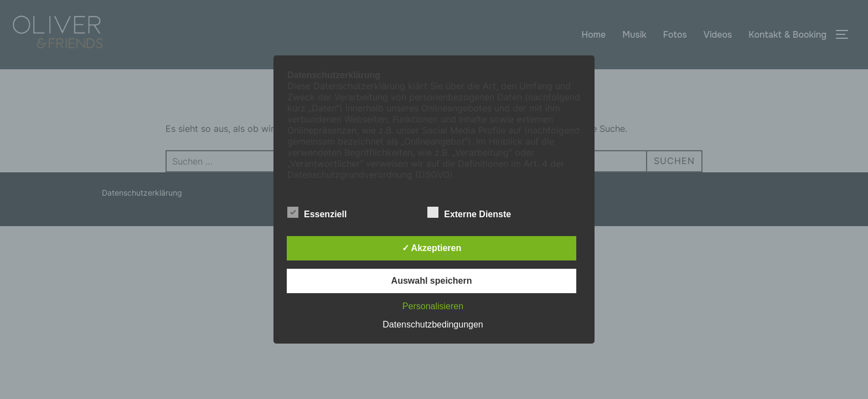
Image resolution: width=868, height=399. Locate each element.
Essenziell (317, 212)
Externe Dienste (469, 212)
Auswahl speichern (432, 281)
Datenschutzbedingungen (433, 324)
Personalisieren (433, 306)
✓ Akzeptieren (432, 248)
